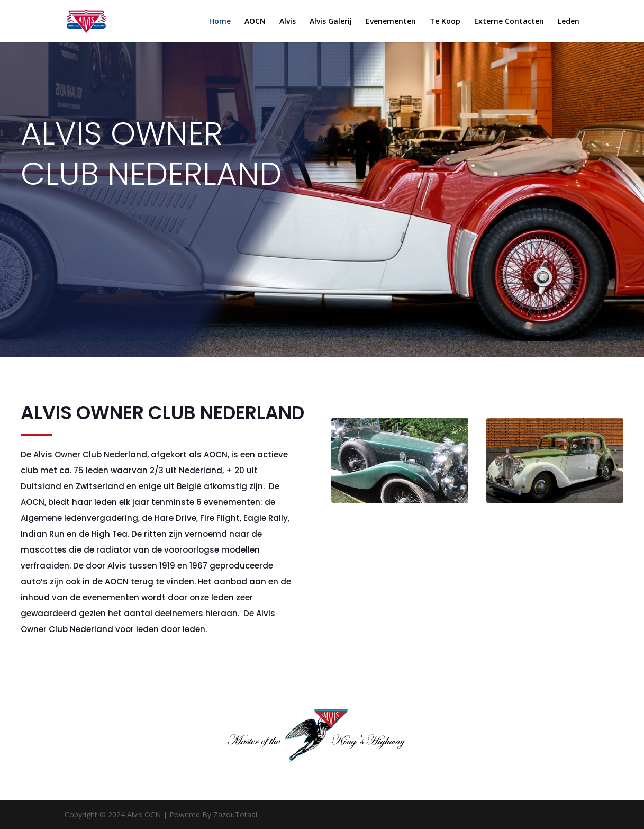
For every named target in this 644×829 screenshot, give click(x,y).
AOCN (255, 22)
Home (220, 22)
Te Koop (445, 22)
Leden (569, 22)
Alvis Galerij (331, 22)
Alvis (288, 22)
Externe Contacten (509, 22)
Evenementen (391, 22)
